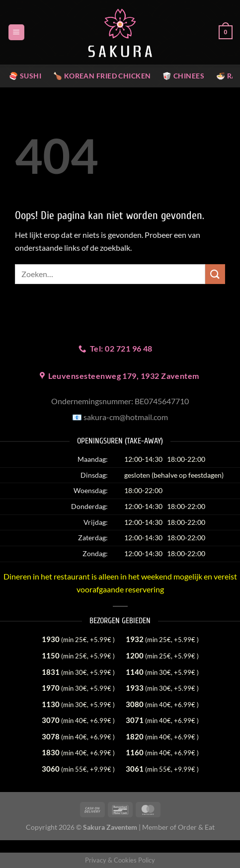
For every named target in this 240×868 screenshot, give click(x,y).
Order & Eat (196, 827)
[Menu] (16, 33)
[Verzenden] (215, 274)
